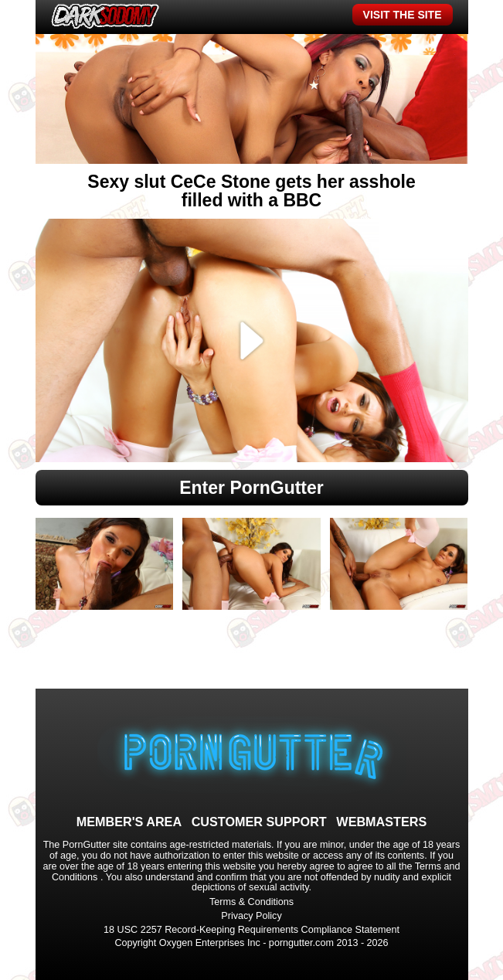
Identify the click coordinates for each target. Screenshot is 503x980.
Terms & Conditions (251, 902)
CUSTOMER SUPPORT (259, 822)
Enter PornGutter (251, 488)
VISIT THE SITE (403, 15)
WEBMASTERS (381, 822)
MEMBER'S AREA (129, 822)
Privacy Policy (251, 916)
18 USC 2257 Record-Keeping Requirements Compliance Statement (251, 930)
